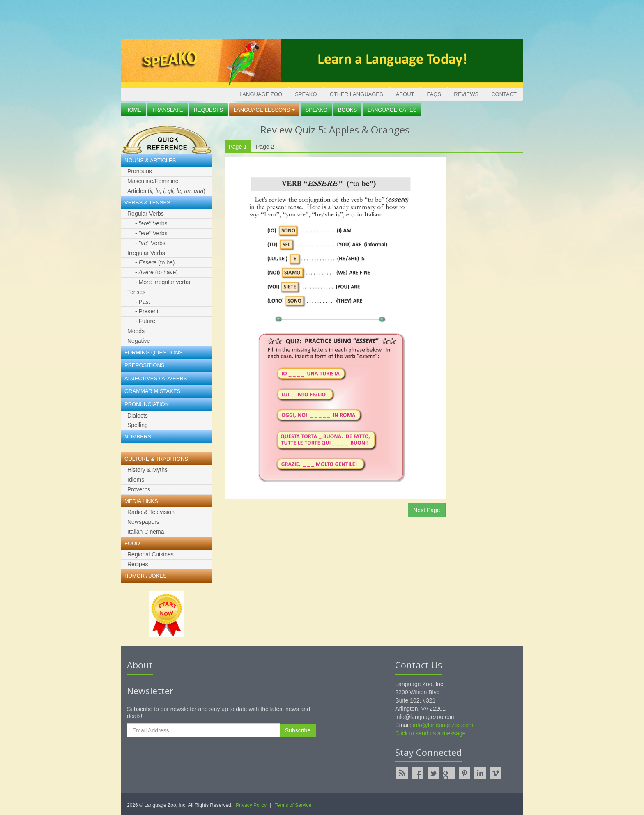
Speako (306, 94)
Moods (136, 331)
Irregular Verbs (146, 253)
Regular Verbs (146, 214)
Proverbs (139, 489)
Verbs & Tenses (147, 203)
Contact (504, 94)
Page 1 (238, 147)
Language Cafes (392, 110)
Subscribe (298, 730)
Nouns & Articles (150, 160)
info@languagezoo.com (443, 725)
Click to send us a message (430, 733)
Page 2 (265, 147)
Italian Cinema (146, 532)
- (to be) (155, 262)
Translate (168, 110)
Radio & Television (151, 512)
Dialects (138, 416)
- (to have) (156, 272)
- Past (143, 302)
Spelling (138, 425)
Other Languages (356, 94)
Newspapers (143, 522)
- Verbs (151, 223)
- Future (145, 321)
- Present (147, 311)
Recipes (138, 564)
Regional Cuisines (151, 554)
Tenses (136, 292)
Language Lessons (264, 110)
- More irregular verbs (163, 282)
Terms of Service (293, 805)
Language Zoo (261, 94)
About (405, 94)
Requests (208, 110)
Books (347, 110)
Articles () (166, 191)
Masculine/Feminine (153, 181)
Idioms (136, 480)
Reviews (466, 94)
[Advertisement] (320, 18)
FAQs (434, 94)
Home (133, 110)
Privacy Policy (251, 805)
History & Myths (147, 470)
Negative (139, 341)
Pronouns (140, 171)
